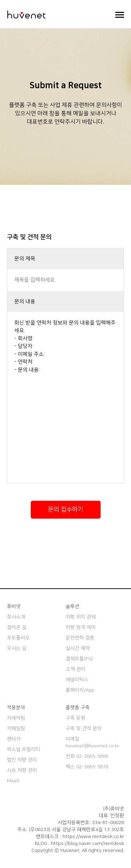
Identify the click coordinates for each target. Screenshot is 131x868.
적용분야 (16, 708)
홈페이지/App (80, 690)
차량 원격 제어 (81, 627)
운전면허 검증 (80, 638)
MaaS (13, 781)
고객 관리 (75, 669)
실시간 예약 (78, 648)
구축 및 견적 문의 (84, 729)
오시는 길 (17, 648)
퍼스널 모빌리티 (24, 749)
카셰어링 (16, 718)
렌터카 (14, 739)
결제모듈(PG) (79, 659)
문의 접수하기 (65, 510)
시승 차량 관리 (22, 770)
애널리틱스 (77, 680)
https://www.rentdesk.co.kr (93, 837)
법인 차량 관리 (22, 760)
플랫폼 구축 (78, 708)
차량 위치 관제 (81, 617)
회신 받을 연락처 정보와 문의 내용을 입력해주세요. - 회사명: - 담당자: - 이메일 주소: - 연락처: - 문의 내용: (65, 398)
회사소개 (16, 617)
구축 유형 (75, 718)
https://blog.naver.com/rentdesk (88, 844)
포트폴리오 (18, 638)
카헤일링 (16, 729)
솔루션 (72, 606)
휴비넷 (14, 606)
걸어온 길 (17, 627)
